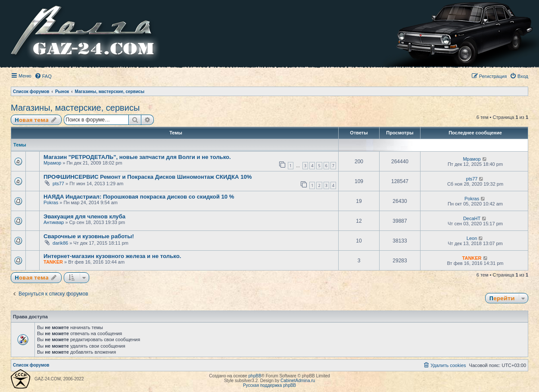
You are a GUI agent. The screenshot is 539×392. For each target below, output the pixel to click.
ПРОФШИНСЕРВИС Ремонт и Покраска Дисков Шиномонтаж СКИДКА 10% (148, 177)
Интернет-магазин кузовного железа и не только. (112, 256)
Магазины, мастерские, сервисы (75, 108)
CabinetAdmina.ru (298, 381)
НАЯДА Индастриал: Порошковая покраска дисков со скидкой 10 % (139, 197)
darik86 (60, 243)
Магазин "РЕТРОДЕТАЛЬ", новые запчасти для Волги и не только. (137, 157)
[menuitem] (43, 76)
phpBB (255, 376)
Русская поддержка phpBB (269, 385)
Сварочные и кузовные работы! (89, 236)
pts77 (58, 184)
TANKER (53, 262)
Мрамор (52, 163)
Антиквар (54, 222)
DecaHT (472, 218)
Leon (472, 238)
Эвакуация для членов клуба (84, 216)
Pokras (51, 202)
